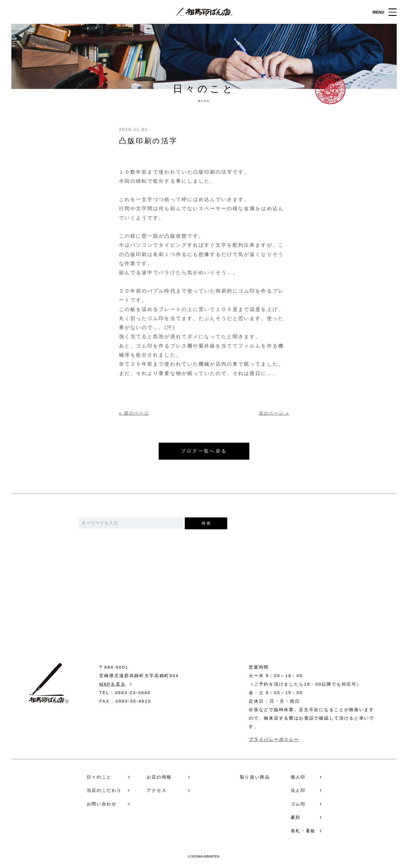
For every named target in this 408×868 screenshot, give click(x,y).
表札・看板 (303, 831)
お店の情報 (159, 777)
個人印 (298, 777)
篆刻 (296, 817)
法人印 (298, 790)
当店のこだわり (104, 790)
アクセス (157, 790)
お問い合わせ (204, 618)
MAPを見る (112, 684)
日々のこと (99, 777)
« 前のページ (134, 413)
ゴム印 (298, 804)
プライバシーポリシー (274, 739)
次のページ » (274, 413)
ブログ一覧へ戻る (204, 451)
